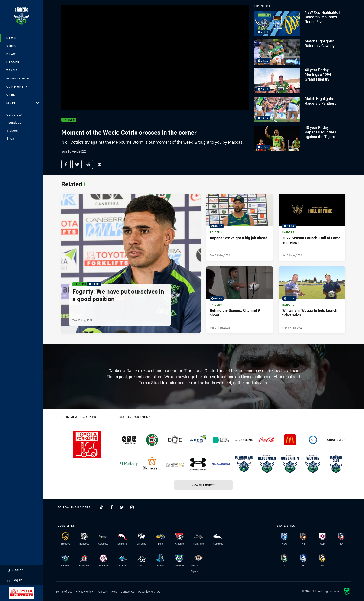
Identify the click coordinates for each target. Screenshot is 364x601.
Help (114, 591)
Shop (10, 138)
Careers (103, 591)
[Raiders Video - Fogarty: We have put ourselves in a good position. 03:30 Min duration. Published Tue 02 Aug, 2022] (131, 264)
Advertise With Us (149, 591)
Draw (11, 54)
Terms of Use (64, 591)
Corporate (14, 114)
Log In (15, 580)
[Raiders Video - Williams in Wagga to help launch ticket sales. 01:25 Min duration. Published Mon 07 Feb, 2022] (312, 300)
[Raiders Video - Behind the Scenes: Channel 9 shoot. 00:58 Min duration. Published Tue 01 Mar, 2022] (240, 300)
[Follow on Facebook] (112, 507)
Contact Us (128, 591)
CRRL (11, 95)
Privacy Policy (84, 591)
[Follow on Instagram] (132, 507)
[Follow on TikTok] (101, 507)
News (11, 38)
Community (17, 86)
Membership (18, 78)
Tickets (12, 130)
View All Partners (203, 485)
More (23, 103)
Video (12, 46)
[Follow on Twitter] (122, 507)
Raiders (69, 120)
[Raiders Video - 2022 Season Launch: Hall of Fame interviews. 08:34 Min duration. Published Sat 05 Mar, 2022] (312, 227)
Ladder (13, 62)
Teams (12, 70)
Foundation (15, 123)
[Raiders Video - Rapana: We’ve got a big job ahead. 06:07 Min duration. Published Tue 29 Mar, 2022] (240, 227)
